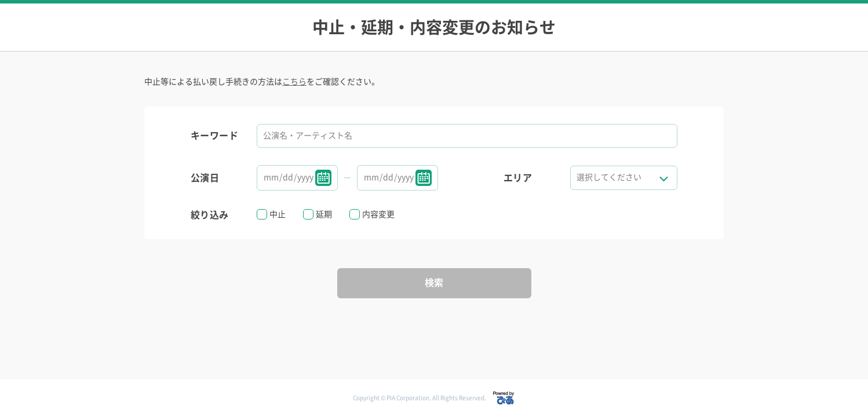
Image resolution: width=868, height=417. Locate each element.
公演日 (205, 178)
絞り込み (210, 215)
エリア (518, 178)
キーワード (214, 136)
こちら (294, 82)
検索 (434, 283)
